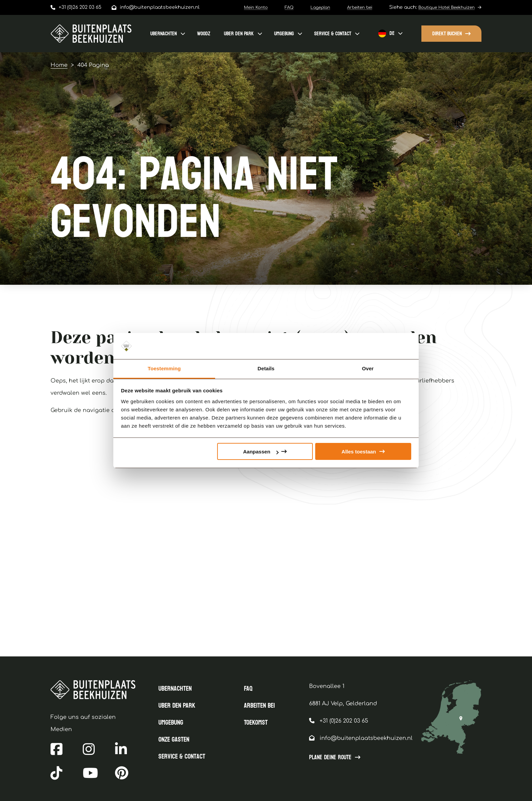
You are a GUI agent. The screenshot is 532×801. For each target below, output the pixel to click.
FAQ (289, 7)
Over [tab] (368, 368)
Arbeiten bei (360, 7)
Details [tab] (266, 368)
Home (59, 65)
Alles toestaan (359, 452)
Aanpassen (261, 452)
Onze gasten (174, 740)
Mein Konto (256, 7)
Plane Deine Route (330, 758)
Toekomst (256, 723)
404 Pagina (93, 65)
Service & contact (333, 33)
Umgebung (284, 33)
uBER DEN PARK (239, 33)
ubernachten (164, 33)
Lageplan (320, 7)
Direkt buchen (447, 33)
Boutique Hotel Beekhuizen (446, 7)
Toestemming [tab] (164, 368)
